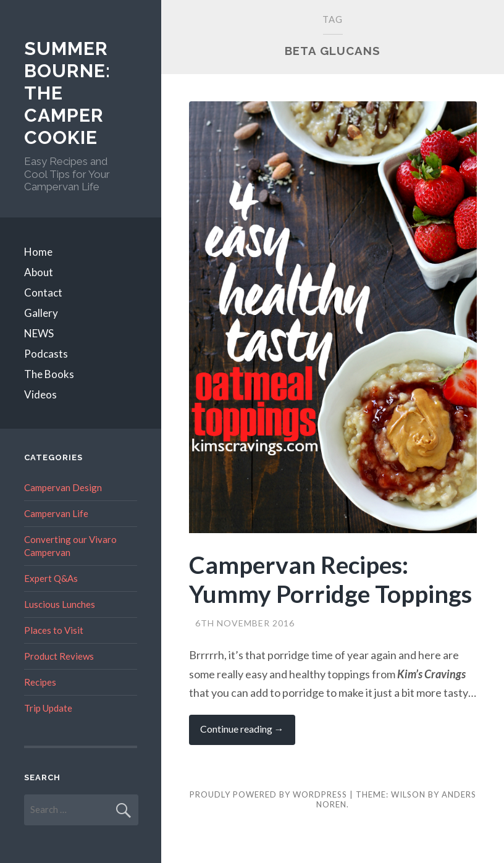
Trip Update (48, 708)
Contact (43, 293)
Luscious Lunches (60, 604)
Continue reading (248, 734)
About (39, 272)
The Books (49, 374)
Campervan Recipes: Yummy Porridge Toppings (330, 579)
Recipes (40, 682)
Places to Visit (54, 630)
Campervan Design (63, 487)
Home (38, 252)
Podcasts (46, 354)
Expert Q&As (51, 578)
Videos (40, 394)
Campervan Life (56, 513)
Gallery (41, 313)
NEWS (39, 333)
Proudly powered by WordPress (268, 794)
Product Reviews (59, 656)
